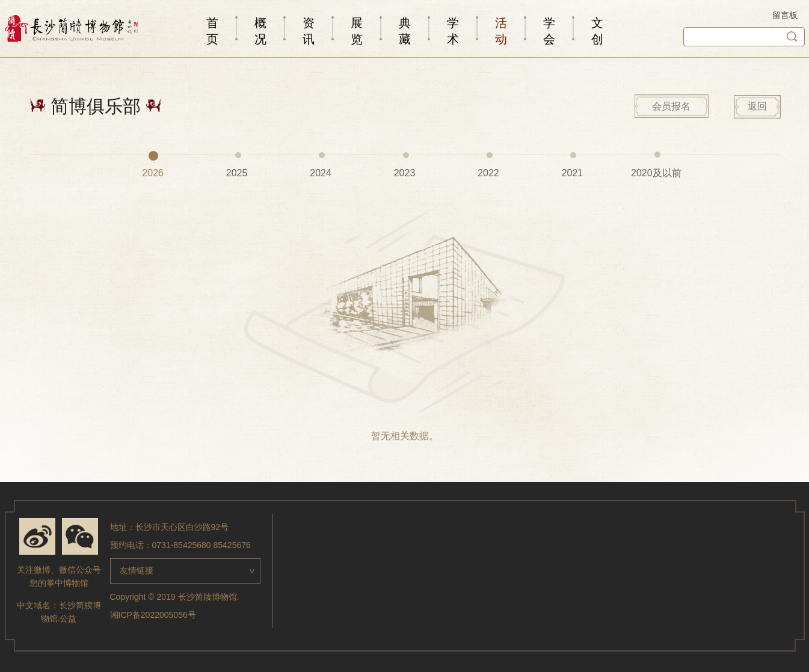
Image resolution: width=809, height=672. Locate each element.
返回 (757, 106)
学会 (549, 31)
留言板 (785, 15)
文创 (597, 31)
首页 (212, 31)
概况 (260, 31)
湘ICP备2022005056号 (153, 615)
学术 (453, 31)
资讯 (309, 31)
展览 (357, 31)
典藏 (405, 31)
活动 (501, 31)
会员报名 (671, 106)
